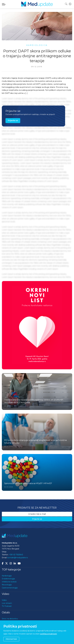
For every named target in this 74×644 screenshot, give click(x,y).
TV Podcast (7, 606)
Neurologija (7, 585)
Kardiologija (7, 576)
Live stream (7, 603)
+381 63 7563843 (16, 555)
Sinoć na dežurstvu (10, 619)
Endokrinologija (8, 579)
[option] (37, 325)
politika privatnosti (49, 634)
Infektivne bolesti (9, 582)
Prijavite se (13, 120)
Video (4, 600)
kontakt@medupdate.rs (18, 558)
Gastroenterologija (10, 588)
